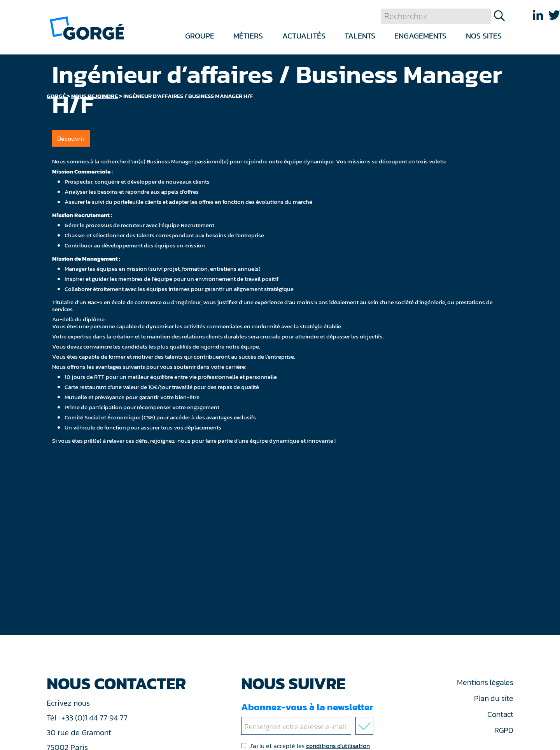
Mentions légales (485, 682)
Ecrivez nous (69, 703)
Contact (500, 714)
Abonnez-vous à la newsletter (309, 718)
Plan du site (494, 698)
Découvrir (71, 138)
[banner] (87, 27)
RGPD (504, 730)
